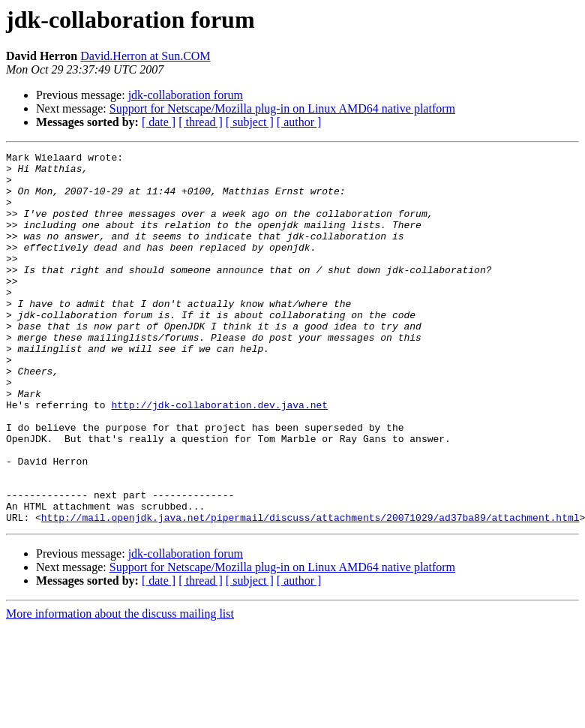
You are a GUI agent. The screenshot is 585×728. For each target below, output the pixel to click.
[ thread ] (201, 122)
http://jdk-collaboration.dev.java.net (219, 456)
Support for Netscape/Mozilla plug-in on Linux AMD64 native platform (282, 108)
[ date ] (159, 122)
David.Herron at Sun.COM (145, 56)
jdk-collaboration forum (186, 95)
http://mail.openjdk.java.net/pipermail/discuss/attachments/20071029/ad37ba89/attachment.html (310, 591)
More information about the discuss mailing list (120, 688)
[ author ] (299, 122)
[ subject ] (250, 122)
